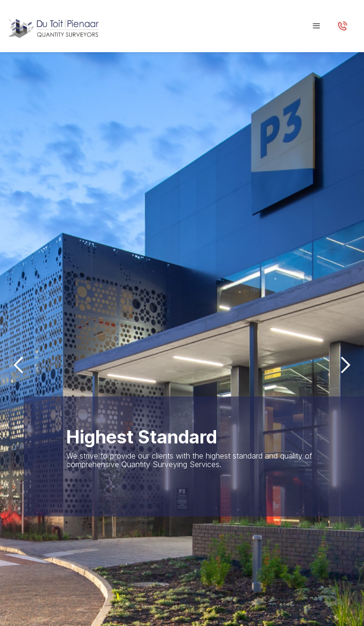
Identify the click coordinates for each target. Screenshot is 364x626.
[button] (317, 26)
